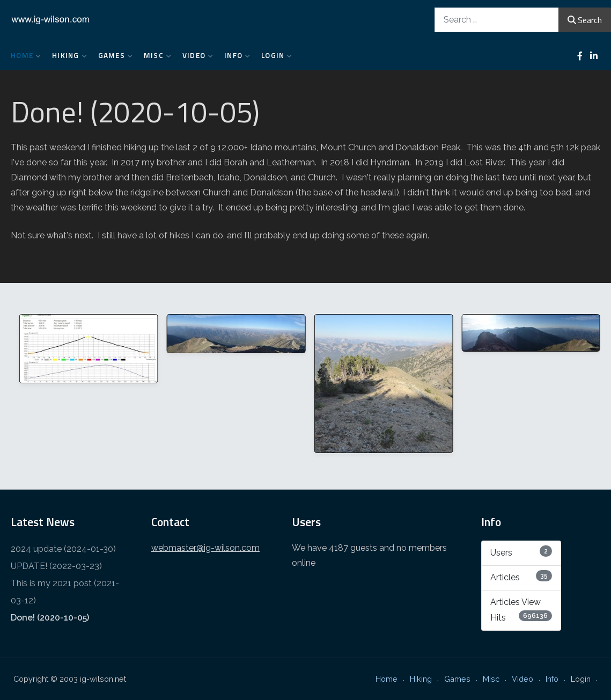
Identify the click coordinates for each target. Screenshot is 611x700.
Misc (155, 55)
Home (23, 55)
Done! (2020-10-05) (50, 618)
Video (195, 55)
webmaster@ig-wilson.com (205, 548)
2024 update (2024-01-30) (63, 549)
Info (235, 55)
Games (113, 55)
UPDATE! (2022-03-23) (56, 566)
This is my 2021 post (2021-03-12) (65, 592)
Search (585, 20)
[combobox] (497, 20)
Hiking (67, 55)
